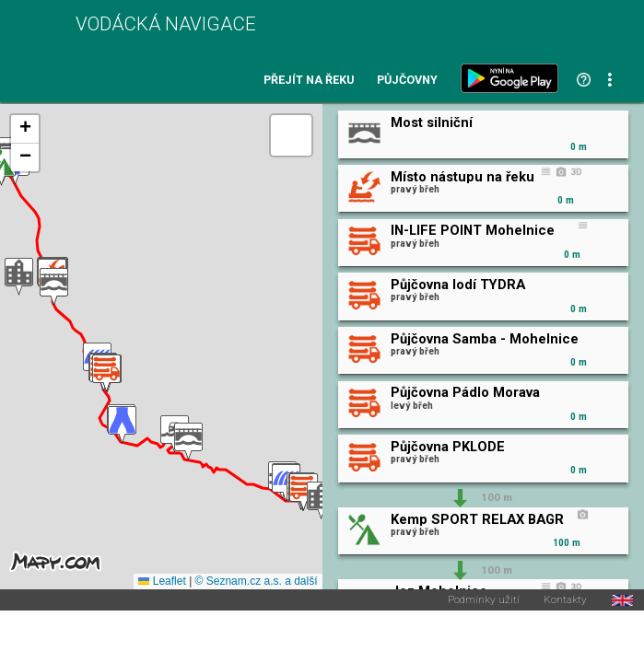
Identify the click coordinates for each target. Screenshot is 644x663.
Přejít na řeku (309, 81)
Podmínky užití (484, 600)
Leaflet (162, 581)
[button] (19, 277)
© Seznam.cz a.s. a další (257, 581)
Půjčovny (407, 81)
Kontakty (565, 600)
